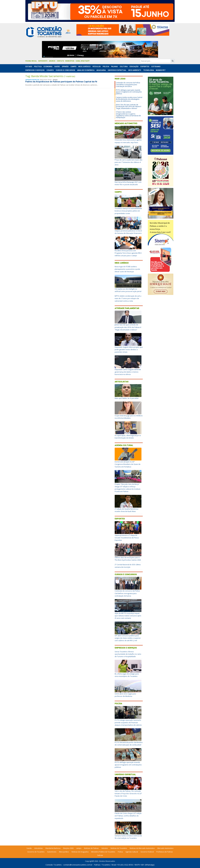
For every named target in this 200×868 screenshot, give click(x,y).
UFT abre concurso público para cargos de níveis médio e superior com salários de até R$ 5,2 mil (128, 638)
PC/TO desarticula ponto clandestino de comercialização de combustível (129, 744)
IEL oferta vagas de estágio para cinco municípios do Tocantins (127, 675)
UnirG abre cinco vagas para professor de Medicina (125, 695)
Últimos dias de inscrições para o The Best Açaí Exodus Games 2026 (128, 559)
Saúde (57, 67)
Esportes (145, 67)
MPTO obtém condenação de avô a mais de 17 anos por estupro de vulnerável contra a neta (128, 298)
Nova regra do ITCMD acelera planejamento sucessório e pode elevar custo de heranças (127, 269)
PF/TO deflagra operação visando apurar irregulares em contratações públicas (129, 92)
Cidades (50, 70)
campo (79, 848)
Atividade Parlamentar (127, 308)
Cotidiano (156, 67)
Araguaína (101, 70)
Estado (29, 67)
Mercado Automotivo (126, 123)
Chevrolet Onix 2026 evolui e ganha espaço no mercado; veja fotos (128, 141)
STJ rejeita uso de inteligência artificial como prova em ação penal (128, 290)
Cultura (124, 67)
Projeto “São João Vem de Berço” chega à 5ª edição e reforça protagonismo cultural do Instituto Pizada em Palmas (128, 488)
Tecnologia (149, 70)
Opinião (65, 67)
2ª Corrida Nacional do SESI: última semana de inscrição (128, 566)
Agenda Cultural (124, 445)
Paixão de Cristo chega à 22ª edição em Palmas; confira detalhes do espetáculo (128, 816)
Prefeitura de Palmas (165, 852)
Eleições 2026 (68, 848)
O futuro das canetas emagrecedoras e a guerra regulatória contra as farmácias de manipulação (128, 115)
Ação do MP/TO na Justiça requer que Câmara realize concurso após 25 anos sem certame (128, 616)
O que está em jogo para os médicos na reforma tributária (129, 417)
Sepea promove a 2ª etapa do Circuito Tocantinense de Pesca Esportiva (127, 538)
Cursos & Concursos (65, 70)
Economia (48, 67)
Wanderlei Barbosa (53, 848)
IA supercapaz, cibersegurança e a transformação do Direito (128, 437)
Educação (134, 67)
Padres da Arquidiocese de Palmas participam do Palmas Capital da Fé (61, 82)
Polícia (118, 704)
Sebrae (100, 855)
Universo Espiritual (117, 70)
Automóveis (52, 852)
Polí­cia (106, 67)
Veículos (97, 67)
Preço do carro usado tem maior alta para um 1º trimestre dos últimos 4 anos (128, 162)
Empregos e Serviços (35, 70)
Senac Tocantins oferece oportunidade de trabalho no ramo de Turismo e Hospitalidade (128, 654)
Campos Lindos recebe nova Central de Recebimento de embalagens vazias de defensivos (129, 99)
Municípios (70, 61)
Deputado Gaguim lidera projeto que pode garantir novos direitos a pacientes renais (129, 350)
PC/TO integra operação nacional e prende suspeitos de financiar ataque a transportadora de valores (128, 723)
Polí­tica (38, 67)
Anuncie (52, 61)
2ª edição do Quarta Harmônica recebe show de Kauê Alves (126, 510)
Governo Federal (147, 852)
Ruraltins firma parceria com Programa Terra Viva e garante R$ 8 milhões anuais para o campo (128, 253)
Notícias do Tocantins (119, 848)
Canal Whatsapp (83, 61)
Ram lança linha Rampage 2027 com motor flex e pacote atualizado (128, 183)
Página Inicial (31, 61)
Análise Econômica (86, 70)
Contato (60, 61)
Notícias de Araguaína (80, 852)
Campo (73, 67)
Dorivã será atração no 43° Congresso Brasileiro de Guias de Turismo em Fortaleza (128, 464)
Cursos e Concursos (126, 574)
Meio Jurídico (84, 67)
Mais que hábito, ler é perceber (127, 398)
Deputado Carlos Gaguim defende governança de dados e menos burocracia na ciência (128, 372)
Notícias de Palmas (91, 848)
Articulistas (122, 382)
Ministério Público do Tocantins (103, 852)
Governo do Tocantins (36, 852)
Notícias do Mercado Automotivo (142, 848)
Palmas (114, 67)
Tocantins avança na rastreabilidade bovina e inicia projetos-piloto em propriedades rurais (128, 211)
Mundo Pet (161, 70)
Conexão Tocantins (54, 865)
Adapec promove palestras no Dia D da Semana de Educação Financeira (128, 232)
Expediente (43, 61)
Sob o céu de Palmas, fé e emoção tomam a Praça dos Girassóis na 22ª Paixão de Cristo (128, 793)
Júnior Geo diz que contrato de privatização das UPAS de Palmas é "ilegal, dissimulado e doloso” (129, 106)
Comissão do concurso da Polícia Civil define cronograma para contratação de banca (128, 84)
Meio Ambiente (135, 70)
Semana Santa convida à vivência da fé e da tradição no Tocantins (128, 837)
